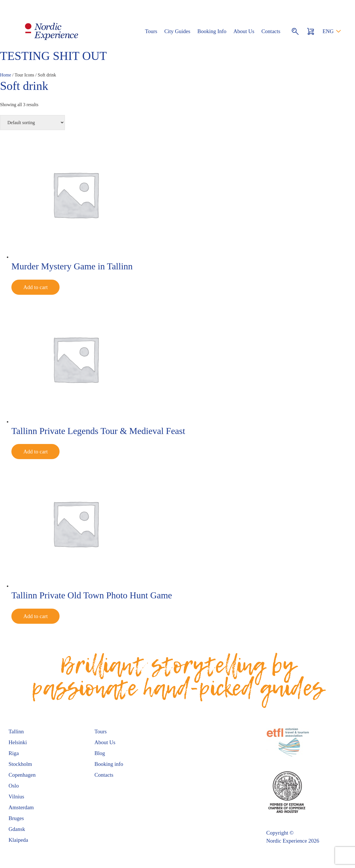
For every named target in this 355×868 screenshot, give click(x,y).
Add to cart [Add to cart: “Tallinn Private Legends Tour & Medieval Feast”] (35, 452)
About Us (244, 31)
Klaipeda (18, 840)
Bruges (16, 818)
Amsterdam (21, 807)
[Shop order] (32, 123)
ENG (328, 31)
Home (6, 75)
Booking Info (212, 31)
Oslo (14, 786)
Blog (100, 753)
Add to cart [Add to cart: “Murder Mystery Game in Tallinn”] (35, 287)
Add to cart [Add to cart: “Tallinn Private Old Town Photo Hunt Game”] (35, 616)
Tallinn (16, 731)
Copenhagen (22, 775)
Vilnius (16, 797)
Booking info (109, 764)
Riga (14, 753)
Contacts (271, 31)
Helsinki (18, 742)
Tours (151, 31)
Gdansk (17, 829)
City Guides (177, 31)
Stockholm (20, 764)
